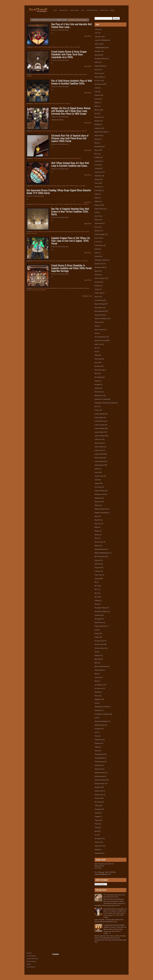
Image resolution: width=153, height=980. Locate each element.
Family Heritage (100, 234)
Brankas (97, 139)
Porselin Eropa (99, 648)
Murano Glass (85, 232)
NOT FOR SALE (99, 557)
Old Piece (98, 564)
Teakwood (98, 743)
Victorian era (99, 846)
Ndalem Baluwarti (100, 549)
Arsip (83, 10)
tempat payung (99, 776)
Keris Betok (98, 377)
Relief (96, 663)
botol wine (98, 135)
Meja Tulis (98, 524)
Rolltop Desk (99, 670)
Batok (96, 106)
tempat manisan (100, 773)
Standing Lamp (68, 204)
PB (95, 582)
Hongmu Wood (99, 315)
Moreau (97, 535)
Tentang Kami (63, 10)
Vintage (97, 849)
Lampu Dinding (51, 47)
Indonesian (98, 322)
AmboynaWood (99, 66)
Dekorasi (52, 204)
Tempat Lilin (98, 769)
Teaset (97, 751)
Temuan (97, 798)
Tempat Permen (100, 784)
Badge (97, 102)
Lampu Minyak (99, 461)
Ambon (97, 62)
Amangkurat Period (101, 59)
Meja (96, 516)
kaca (96, 348)
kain (96, 352)
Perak (96, 604)
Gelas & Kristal (42, 47)
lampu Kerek (99, 443)
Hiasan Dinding (99, 304)
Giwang (97, 289)
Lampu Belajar (99, 417)
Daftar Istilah (104, 10)
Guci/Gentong (99, 300)
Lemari (97, 472)
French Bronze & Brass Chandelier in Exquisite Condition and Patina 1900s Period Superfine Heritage (71, 268)
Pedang (97, 600)
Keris (96, 373)
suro (96, 732)
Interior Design (99, 329)
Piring (96, 633)
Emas (96, 227)
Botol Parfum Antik (100, 132)
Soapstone (98, 710)
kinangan (97, 384)
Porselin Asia (99, 644)
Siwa (96, 703)
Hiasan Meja (98, 308)
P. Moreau (98, 571)
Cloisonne (98, 187)
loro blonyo (98, 487)
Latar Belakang (31, 956)
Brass (39, 74)
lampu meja (98, 458)
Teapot (97, 747)
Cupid (96, 194)
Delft (96, 212)
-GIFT (96, 33)
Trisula (97, 824)
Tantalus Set (98, 740)
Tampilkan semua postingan (78, 20)
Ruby (96, 681)
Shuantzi (97, 692)
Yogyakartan (98, 853)
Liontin (97, 480)
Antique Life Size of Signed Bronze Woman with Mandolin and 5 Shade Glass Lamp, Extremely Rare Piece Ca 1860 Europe (71, 111)
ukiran (96, 831)
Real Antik (98, 659)
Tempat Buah (99, 754)
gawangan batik (100, 267)
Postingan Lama (87, 296)
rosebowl (98, 677)
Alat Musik (98, 55)
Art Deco (40, 186)
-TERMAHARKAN (100, 48)
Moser (97, 538)
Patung (97, 579)
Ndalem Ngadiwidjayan (102, 553)
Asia (96, 92)
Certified (97, 168)
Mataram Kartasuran (101, 509)
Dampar (97, 201)
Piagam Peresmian (100, 626)
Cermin (97, 165)
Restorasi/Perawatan (101, 666)
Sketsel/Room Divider (101, 707)
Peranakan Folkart (100, 608)
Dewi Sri (97, 216)
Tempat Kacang (99, 762)
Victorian (97, 842)
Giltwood (97, 286)
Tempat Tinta (99, 795)
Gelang (97, 275)
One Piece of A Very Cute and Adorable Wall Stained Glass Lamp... (72, 25)
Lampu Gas (98, 439)
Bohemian (98, 117)
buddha (97, 157)
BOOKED (97, 124)
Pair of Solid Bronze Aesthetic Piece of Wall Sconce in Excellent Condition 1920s (72, 82)
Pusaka (97, 655)
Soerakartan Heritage (101, 714)
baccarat (97, 99)
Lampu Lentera (52, 158)
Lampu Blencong (100, 421)
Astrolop (97, 95)
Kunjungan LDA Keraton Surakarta (105, 403)
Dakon (97, 198)
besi (96, 113)
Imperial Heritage (57, 232)
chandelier (49, 74)
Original (97, 568)
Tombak (97, 813)
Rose (96, 674)
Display (97, 220)
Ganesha (97, 256)
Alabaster (98, 51)
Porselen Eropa (99, 641)
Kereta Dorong (99, 370)
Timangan (98, 809)
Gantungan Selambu (101, 260)
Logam (97, 483)
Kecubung (98, 366)
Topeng (97, 820)
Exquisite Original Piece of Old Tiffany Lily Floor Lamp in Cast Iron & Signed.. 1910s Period (70, 241)
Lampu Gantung (69, 74)
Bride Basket (99, 146)
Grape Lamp (98, 293)
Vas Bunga (98, 838)
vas (96, 835)
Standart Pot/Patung (101, 721)
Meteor (97, 531)
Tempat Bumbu (99, 758)
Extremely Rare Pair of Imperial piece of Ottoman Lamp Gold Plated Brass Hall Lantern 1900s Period (70, 138)
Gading (97, 249)
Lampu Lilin (98, 450)
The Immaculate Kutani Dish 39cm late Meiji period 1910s (114, 896)
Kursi (96, 406)
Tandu (97, 736)
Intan (96, 326)
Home (55, 10)
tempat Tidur (99, 791)
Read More (88, 36)
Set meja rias (99, 688)
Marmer (97, 505)
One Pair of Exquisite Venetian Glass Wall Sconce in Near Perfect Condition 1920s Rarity (70, 211)
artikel (97, 88)
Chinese (97, 179)
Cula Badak (98, 190)
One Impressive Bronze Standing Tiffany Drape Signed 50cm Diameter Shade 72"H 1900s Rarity (59, 191)
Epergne (97, 231)
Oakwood (98, 560)
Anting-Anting (99, 77)
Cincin (96, 183)
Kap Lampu (60, 74)
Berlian (97, 110)
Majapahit (98, 498)
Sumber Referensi (92, 10)
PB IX (96, 586)
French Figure (99, 245)
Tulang (97, 827)
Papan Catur (98, 575)
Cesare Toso (99, 172)
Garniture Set (99, 264)
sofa (96, 718)
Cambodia (98, 161)
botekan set (98, 128)
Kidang (97, 381)
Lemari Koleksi (74, 10)
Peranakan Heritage (101, 611)
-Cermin (97, 29)
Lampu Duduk (99, 432)
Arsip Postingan (31, 961)
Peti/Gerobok (99, 622)
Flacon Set (98, 238)
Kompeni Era (99, 395)
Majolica (97, 502)
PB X (96, 597)
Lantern (67, 158)
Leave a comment (75, 47)
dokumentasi (99, 223)
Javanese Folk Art (100, 340)
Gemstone (98, 282)
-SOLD (35, 47)
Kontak (112, 10)
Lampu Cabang (75, 288)
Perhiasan (98, 615)
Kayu (96, 363)
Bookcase (98, 121)
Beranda (29, 953)
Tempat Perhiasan (100, 780)
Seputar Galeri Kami (33, 959)
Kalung (97, 355)
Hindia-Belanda (99, 311)
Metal (96, 527)
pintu (96, 630)
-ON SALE (98, 37)
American (97, 70)
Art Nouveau (41, 204)
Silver (96, 696)
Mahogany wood (100, 494)
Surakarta (98, 729)
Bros (96, 154)
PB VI (96, 589)
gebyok (97, 271)
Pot (96, 652)
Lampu (97, 410)
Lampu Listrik (60, 47)
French (54, 74)
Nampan (97, 546)
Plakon (97, 637)
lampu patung (71, 131)
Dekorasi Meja (99, 209)
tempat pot (98, 787)
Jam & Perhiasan (100, 337)
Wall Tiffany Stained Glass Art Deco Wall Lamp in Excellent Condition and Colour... (70, 164)
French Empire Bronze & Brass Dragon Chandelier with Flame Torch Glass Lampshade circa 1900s (69, 54)
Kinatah (97, 388)
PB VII (96, 593)
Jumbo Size (98, 344)
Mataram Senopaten (101, 513)
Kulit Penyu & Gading (101, 399)
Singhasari (98, 699)
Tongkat (97, 816)
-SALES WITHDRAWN (101, 40)
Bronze (43, 74)
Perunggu (98, 619)
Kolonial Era (98, 392)
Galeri (96, 253)
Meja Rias (98, 520)
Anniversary (98, 73)
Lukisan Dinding (99, 491)
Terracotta (98, 802)
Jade (96, 333)
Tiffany (67, 47)
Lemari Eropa (99, 476)
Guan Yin (97, 297)
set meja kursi (99, 685)
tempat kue (98, 765)
